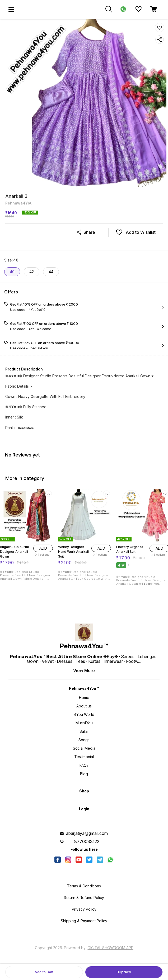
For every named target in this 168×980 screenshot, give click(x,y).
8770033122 (87, 841)
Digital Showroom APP (111, 948)
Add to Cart (44, 972)
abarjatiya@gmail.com (87, 833)
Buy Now (124, 972)
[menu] (11, 9)
